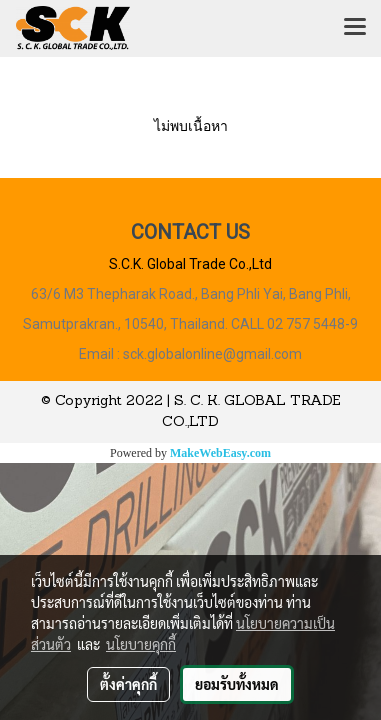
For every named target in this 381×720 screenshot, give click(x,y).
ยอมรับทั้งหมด (237, 684)
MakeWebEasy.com (220, 453)
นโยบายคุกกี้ (141, 644)
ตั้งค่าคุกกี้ (128, 684)
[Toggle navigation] (355, 28)
